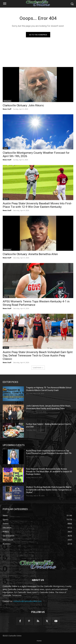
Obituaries (7, 101)
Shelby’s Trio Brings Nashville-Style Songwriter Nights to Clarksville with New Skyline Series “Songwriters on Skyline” (49, 490)
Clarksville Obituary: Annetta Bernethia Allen (30, 254)
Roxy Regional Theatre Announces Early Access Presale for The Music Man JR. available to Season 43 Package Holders (49, 472)
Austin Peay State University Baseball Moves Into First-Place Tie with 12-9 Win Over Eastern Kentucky (37, 205)
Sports (6, 199)
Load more (38, 368)
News (5, 148)
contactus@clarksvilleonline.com (27, 601)
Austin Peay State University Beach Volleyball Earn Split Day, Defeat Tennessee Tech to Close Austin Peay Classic (38, 356)
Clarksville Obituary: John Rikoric (23, 105)
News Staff (7, 109)
